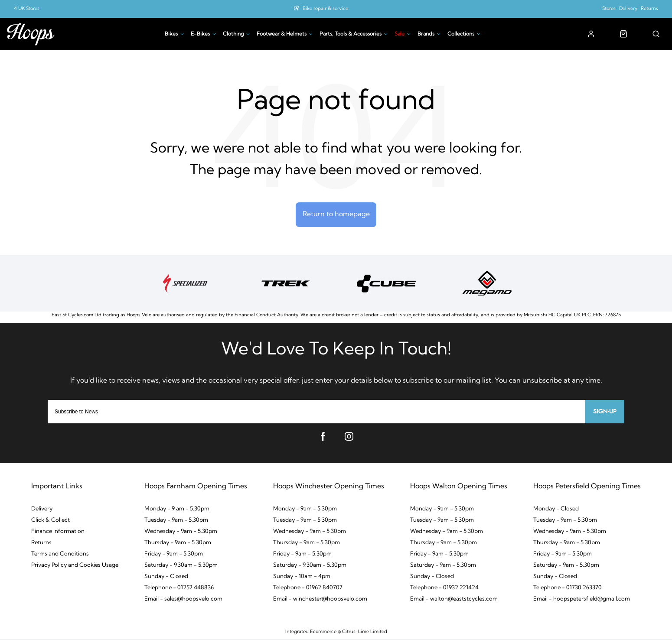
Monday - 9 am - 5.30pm (177, 509)
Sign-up (605, 412)
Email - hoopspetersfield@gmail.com (582, 599)
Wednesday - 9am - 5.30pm (181, 532)
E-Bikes (200, 34)
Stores (609, 9)
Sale (400, 34)
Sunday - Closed (166, 577)
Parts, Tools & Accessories (351, 34)
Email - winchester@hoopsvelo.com (320, 599)
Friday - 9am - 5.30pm (174, 554)
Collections (461, 34)
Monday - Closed (556, 509)
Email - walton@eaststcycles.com (454, 599)
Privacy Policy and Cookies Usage (75, 566)
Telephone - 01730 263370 (568, 588)
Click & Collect (51, 521)
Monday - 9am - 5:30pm (442, 509)
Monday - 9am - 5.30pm (305, 509)
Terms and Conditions (60, 554)
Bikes (171, 34)
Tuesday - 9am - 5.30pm (176, 521)
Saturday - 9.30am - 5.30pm (181, 566)
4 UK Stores (27, 9)
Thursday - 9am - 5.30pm (178, 543)
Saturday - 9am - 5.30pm (443, 566)
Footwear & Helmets (282, 34)
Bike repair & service (325, 9)
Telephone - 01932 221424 (444, 588)
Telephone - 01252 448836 (179, 588)
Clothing (233, 34)
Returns (649, 9)
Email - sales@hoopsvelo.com (183, 599)
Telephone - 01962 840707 (308, 588)
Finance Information (58, 532)
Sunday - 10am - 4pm (302, 577)
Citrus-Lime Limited (365, 632)
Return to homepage (336, 214)
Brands (426, 34)
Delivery (628, 9)
